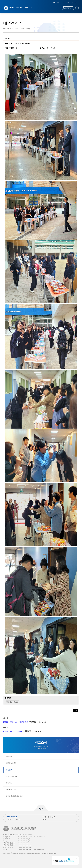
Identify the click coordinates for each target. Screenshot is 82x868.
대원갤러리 (10, 770)
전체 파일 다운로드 (12, 702)
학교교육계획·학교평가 (14, 796)
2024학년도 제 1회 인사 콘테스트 (16, 722)
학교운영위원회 (12, 776)
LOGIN (66, 2)
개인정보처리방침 (12, 817)
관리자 (44, 819)
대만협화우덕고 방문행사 (13, 731)
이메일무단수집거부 (13, 819)
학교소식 (15, 29)
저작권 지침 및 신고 (48, 817)
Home (7, 29)
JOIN (75, 2)
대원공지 (9, 756)
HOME (57, 2)
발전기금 (9, 783)
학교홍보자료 (11, 763)
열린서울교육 (11, 790)
